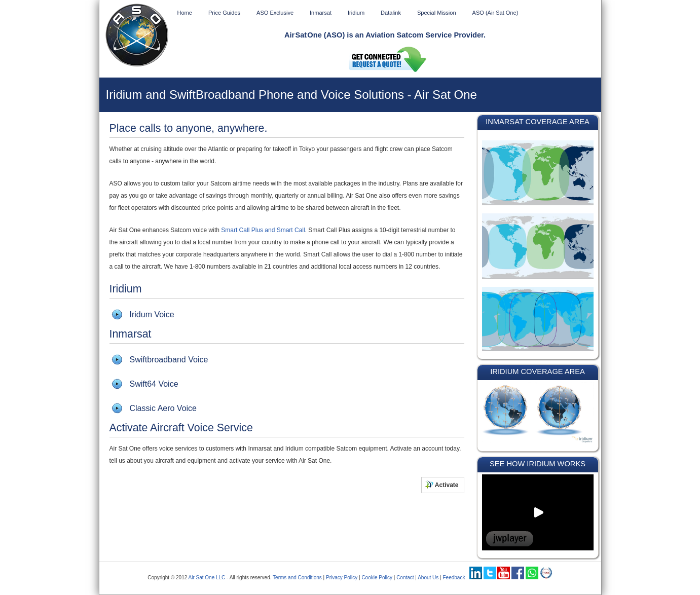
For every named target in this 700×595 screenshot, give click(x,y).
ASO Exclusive (275, 13)
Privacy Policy (342, 578)
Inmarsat (321, 13)
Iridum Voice (152, 314)
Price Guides (224, 13)
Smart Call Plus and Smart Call (263, 230)
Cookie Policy (377, 578)
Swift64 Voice (154, 384)
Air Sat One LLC (207, 578)
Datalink (391, 13)
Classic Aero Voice (163, 408)
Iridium (356, 13)
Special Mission (437, 13)
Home (185, 13)
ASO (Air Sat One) (495, 13)
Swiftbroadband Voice (169, 360)
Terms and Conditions (297, 578)
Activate (442, 485)
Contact (405, 578)
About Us (428, 578)
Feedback (454, 578)
